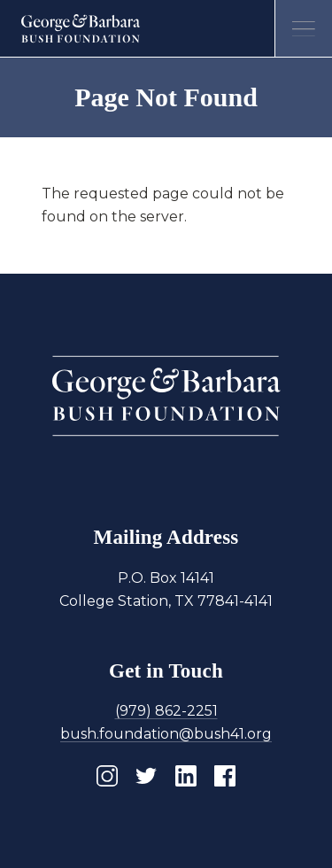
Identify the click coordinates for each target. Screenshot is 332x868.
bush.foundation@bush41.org (166, 734)
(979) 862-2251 (166, 711)
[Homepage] (81, 28)
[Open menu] (303, 29)
